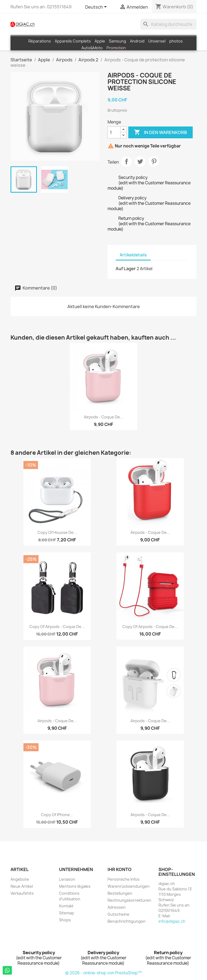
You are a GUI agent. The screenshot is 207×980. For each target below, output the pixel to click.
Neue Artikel (22, 886)
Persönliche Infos (124, 879)
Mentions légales (75, 886)
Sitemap (67, 913)
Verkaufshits (22, 893)
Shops (65, 920)
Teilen (126, 161)
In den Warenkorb (161, 132)
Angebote (20, 879)
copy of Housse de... (57, 532)
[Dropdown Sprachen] (97, 7)
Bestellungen (120, 893)
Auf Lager (126, 269)
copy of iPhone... (57, 815)
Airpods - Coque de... (103, 417)
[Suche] (168, 24)
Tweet (140, 161)
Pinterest (154, 161)
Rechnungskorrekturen (129, 900)
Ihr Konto (120, 869)
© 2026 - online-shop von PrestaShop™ (103, 973)
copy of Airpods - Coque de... (57, 627)
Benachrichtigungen (127, 921)
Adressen (117, 907)
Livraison (67, 879)
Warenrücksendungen (129, 886)
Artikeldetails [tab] (133, 255)
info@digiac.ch (172, 921)
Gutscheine (118, 914)
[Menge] (114, 132)
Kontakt (66, 906)
